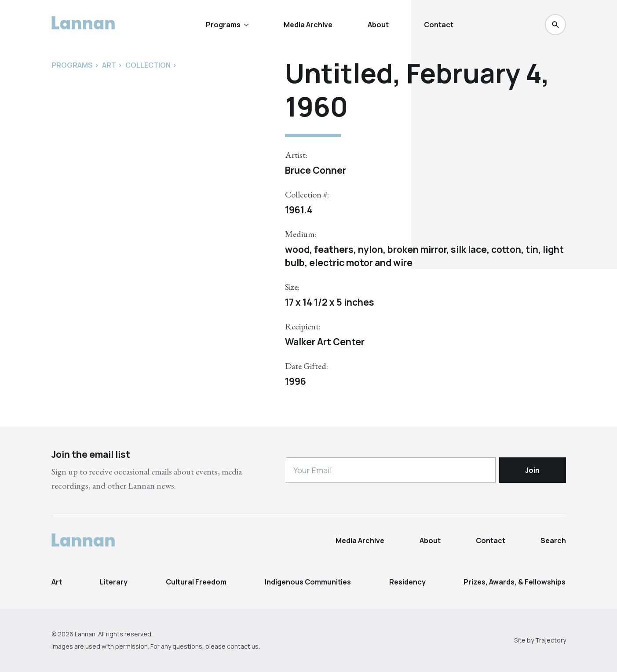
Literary (114, 582)
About (378, 25)
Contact (439, 25)
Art (57, 582)
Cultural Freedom (196, 582)
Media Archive (308, 25)
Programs (227, 25)
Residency (407, 582)
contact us (243, 646)
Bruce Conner (316, 170)
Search (553, 541)
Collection (148, 65)
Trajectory (551, 640)
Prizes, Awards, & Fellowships (515, 582)
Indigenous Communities (308, 582)
